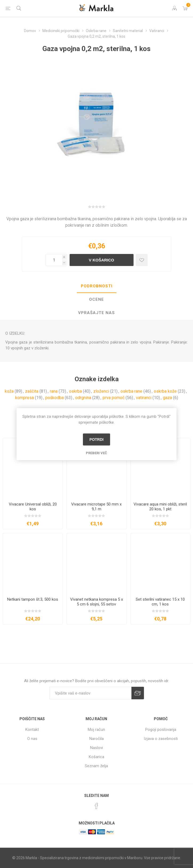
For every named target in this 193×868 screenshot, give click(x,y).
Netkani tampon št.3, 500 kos (33, 599)
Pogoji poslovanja (161, 730)
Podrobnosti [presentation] (97, 286)
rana (54, 391)
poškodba (55, 398)
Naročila (96, 739)
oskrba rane (131, 391)
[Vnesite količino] (54, 260)
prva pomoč (114, 398)
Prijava (138, 693)
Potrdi (97, 439)
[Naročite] (90, 693)
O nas (32, 739)
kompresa (25, 398)
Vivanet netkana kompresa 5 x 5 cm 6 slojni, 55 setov (96, 602)
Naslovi (96, 748)
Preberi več (96, 453)
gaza (167, 398)
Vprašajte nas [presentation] (96, 313)
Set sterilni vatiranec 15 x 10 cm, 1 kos (160, 602)
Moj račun (96, 730)
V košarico (101, 260)
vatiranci (144, 398)
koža (9, 391)
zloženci (101, 391)
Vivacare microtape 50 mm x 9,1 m (96, 507)
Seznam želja (96, 766)
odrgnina (83, 398)
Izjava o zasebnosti (161, 739)
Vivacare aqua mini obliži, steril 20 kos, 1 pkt (160, 507)
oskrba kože (165, 391)
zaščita (32, 391)
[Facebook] (96, 806)
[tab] (96, 286)
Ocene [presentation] (96, 299)
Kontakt (32, 730)
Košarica (96, 757)
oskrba (75, 391)
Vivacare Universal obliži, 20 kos (33, 507)
